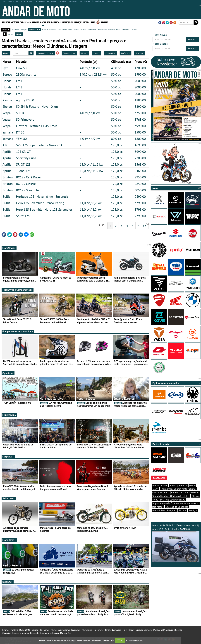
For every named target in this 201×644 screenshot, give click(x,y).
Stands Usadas (160, 496)
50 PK (20, 113)
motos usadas (34, 30)
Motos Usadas (160, 485)
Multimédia (9, 415)
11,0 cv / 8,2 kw (91, 203)
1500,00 (140, 132)
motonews (92, 30)
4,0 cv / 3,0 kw (90, 68)
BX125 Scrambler (28, 190)
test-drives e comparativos (109, 30)
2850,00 (140, 184)
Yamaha (8, 132)
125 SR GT (23, 152)
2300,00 (140, 158)
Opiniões (8, 373)
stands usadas (80, 30)
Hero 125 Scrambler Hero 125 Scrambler (44, 209)
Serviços (78, 22)
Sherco (7, 107)
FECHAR (120, 640)
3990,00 (140, 126)
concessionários (65, 30)
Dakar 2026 (25, 22)
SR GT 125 (23, 164)
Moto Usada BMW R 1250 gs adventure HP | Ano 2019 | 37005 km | (176, 543)
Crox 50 (21, 68)
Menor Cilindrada (45, 53)
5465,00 (140, 171)
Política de (134, 640)
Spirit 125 (23, 216)
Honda (7, 81)
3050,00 (140, 190)
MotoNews (9, 248)
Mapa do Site (66, 633)
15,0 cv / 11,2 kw (91, 164)
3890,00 (140, 107)
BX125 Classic (26, 184)
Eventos (6, 22)
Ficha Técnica (128, 630)
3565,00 (140, 164)
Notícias (15, 22)
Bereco (7, 74)
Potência (126, 53)
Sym (5, 68)
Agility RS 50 (25, 100)
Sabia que (9, 498)
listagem (19, 34)
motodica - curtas (130, 30)
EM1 (19, 81)
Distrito (139, 53)
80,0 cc (116, 139)
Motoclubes (89, 22)
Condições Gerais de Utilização (16, 633)
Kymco (7, 100)
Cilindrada (110, 53)
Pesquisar (193, 39)
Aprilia (7, 152)
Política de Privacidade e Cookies (167, 630)
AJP (5, 145)
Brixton (8, 177)
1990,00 (140, 74)
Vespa (7, 113)
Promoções (67, 22)
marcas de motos (49, 30)
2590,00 (140, 197)
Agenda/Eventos (178, 485)
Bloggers (172, 510)
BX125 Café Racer (29, 177)
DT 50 (20, 132)
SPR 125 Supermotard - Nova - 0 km (41, 145)
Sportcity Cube (26, 158)
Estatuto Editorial (144, 630)
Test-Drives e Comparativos (18, 290)
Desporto (8, 457)
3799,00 (140, 203)
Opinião (35, 22)
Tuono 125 (23, 171)
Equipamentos (54, 22)
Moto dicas (9, 540)
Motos (43, 22)
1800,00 (140, 139)
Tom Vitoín (44, 630)
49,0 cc (116, 68)
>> (145, 226)
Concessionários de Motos (185, 492)
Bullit (6, 197)
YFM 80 (21, 139)
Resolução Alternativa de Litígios (44, 633)
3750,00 (140, 113)
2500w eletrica (26, 74)
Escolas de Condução (177, 507)
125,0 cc (117, 145)
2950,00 (140, 177)
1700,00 (140, 68)
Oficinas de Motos (180, 496)
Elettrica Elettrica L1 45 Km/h (37, 126)
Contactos (116, 630)
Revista (104, 22)
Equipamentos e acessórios (18, 331)
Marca (84, 53)
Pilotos (183, 510)
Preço (97, 53)
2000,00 (140, 81)
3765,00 (140, 119)
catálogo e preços (19, 30)
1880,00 (140, 100)
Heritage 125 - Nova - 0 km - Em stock (42, 197)
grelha (11, 34)
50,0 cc (116, 74)
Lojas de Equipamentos (173, 500)
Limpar (6, 53)
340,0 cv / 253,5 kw (93, 74)
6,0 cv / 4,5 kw (90, 139)
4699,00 (140, 145)
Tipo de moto (69, 53)
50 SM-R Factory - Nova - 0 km (37, 107)
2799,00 (140, 216)
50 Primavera (25, 119)
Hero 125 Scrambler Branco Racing (40, 203)
